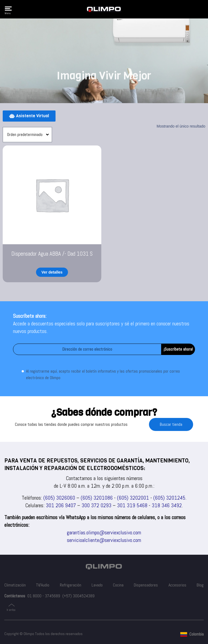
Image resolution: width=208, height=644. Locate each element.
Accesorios (177, 585)
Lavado (97, 585)
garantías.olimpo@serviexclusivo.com (104, 532)
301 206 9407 (61, 505)
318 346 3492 (167, 505)
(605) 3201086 (97, 498)
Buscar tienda (171, 424)
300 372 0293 (96, 505)
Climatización (15, 585)
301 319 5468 (132, 505)
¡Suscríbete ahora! (178, 349)
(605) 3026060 (59, 498)
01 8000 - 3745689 (44, 596)
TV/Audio (43, 585)
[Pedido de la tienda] (27, 135)
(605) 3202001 (133, 498)
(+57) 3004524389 (78, 596)
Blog (200, 585)
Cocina (118, 585)
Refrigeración (71, 585)
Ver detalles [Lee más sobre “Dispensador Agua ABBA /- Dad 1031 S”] (52, 272)
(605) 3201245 (169, 498)
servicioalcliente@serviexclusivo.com (104, 540)
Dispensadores (146, 585)
